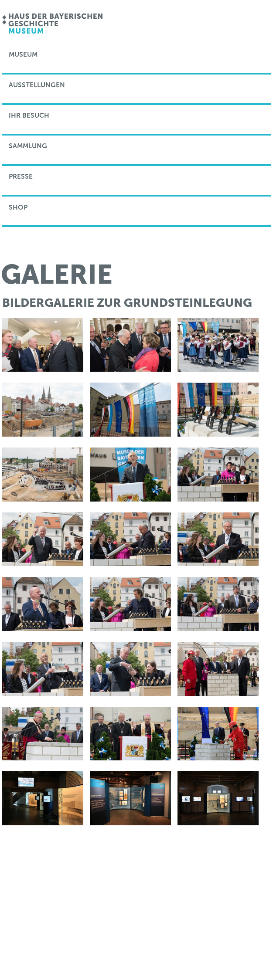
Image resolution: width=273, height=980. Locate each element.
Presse (21, 176)
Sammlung (28, 146)
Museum (23, 54)
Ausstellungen (37, 85)
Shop (18, 207)
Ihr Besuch (29, 115)
